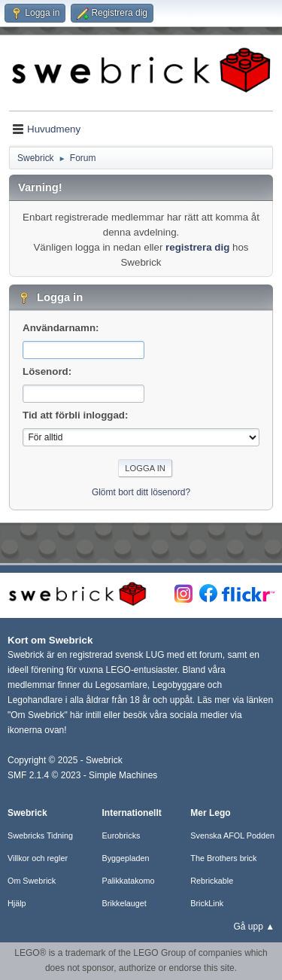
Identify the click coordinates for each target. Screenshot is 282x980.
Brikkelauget (124, 903)
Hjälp (17, 903)
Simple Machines (123, 775)
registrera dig (197, 247)
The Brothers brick (223, 858)
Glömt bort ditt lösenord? (141, 492)
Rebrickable (212, 881)
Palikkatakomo (128, 881)
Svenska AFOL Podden (232, 835)
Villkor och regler (38, 858)
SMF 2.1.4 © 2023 (44, 775)
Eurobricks (121, 835)
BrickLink (207, 903)
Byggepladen (125, 858)
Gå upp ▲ (254, 927)
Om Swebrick (32, 881)
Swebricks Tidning (40, 835)
